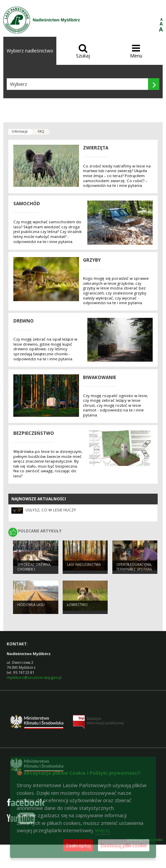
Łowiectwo (77, 605)
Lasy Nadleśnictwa (84, 565)
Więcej (102, 830)
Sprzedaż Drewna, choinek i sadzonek (34, 569)
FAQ (41, 131)
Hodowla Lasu (31, 605)
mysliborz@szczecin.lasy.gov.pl (34, 677)
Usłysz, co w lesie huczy (51, 510)
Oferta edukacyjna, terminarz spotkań (134, 567)
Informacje (20, 131)
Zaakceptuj (78, 845)
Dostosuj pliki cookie (124, 845)
